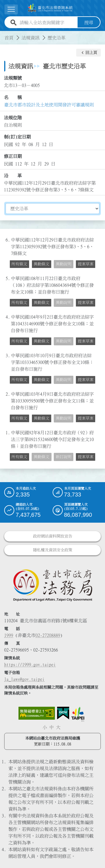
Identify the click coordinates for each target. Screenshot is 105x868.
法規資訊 (31, 38)
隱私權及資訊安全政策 (53, 550)
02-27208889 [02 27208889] (48, 635)
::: (3, 34)
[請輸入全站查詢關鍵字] (47, 23)
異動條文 (41, 264)
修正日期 (13, 156)
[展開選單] (11, 9)
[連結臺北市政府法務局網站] (53, 585)
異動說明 (64, 264)
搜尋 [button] (89, 23)
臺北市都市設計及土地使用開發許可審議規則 (49, 105)
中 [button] (52, 727)
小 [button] (45, 727)
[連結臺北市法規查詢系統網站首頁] (50, 8)
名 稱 (13, 97)
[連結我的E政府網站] (63, 713)
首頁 (9, 38)
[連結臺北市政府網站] (78, 714)
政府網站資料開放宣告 (53, 536)
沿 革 (13, 176)
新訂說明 (64, 457)
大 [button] (58, 727)
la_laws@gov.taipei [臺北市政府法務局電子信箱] (24, 679)
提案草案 (86, 264)
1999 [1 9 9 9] (9, 635)
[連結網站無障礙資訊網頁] (37, 713)
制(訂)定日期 (17, 137)
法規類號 (13, 78)
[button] (88, 53)
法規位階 (13, 118)
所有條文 (19, 264)
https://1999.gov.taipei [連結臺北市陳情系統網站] (30, 665)
